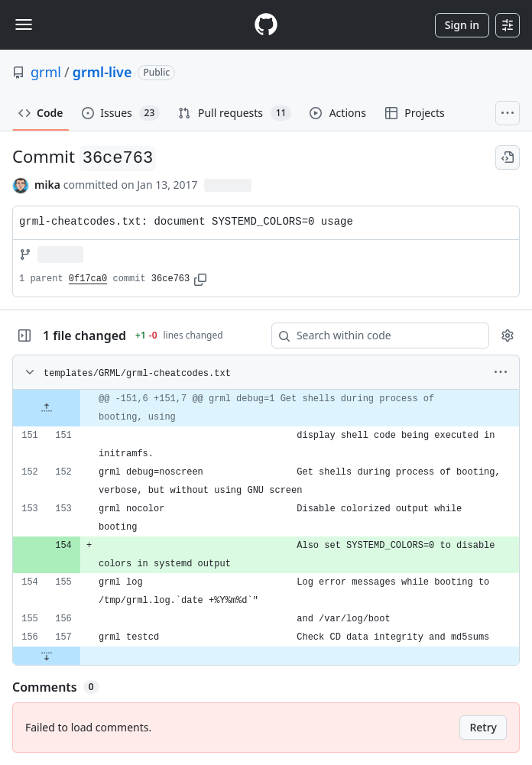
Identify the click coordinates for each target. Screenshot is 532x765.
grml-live (102, 72)
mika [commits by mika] (47, 185)
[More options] (501, 372)
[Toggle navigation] (24, 24)
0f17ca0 (88, 279)
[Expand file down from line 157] (47, 656)
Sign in (462, 25)
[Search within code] (373, 335)
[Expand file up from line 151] (47, 408)
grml (46, 72)
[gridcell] (266, 408)
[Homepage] (266, 25)
